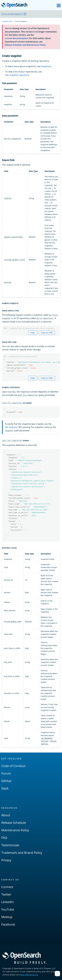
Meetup (7, 917)
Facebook (8, 924)
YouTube (8, 909)
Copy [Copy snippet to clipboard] (33, 333)
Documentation (14, 14)
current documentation (16, 38)
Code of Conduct (13, 766)
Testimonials (10, 845)
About (6, 815)
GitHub (6, 781)
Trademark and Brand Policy (22, 853)
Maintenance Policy (15, 830)
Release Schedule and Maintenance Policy (25, 45)
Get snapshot (11, 427)
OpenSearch (15, 5)
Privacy (6, 860)
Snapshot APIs (7, 21)
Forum (6, 773)
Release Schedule (14, 823)
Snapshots (46, 66)
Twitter (6, 894)
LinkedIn (7, 902)
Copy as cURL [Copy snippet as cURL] (47, 333)
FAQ (4, 838)
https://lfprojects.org (29, 975)
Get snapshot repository (17, 75)
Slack (5, 788)
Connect (7, 887)
